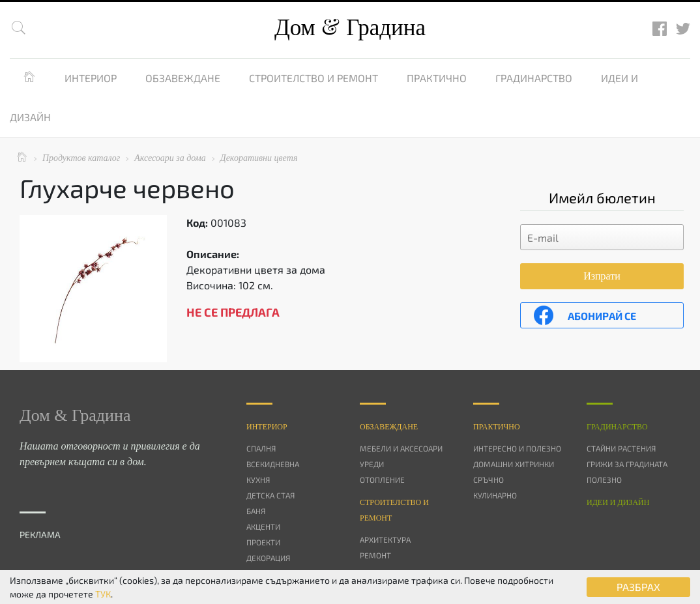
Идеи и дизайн (618, 502)
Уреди (372, 464)
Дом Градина (350, 28)
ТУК (103, 594)
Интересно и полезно (517, 448)
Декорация (268, 558)
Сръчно (489, 480)
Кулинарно (495, 495)
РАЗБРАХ (638, 587)
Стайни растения (621, 448)
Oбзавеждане (389, 427)
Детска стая (270, 495)
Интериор (91, 78)
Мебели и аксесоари (401, 448)
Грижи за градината (627, 464)
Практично (437, 78)
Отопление (382, 480)
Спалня (261, 448)
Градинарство (534, 78)
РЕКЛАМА (40, 535)
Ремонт (375, 555)
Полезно (604, 480)
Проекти (263, 542)
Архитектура (385, 539)
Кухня (258, 480)
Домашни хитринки (514, 464)
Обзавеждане (183, 78)
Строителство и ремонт (314, 78)
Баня (256, 511)
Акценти (263, 526)
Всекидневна (273, 464)
